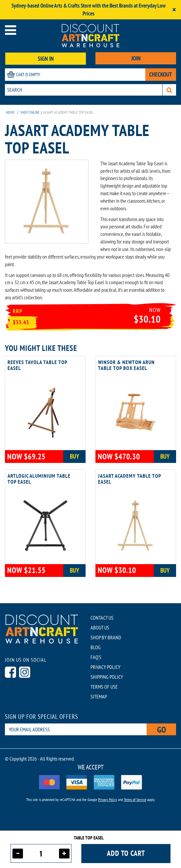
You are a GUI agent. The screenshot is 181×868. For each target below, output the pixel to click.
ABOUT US (100, 628)
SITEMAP (99, 697)
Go (161, 730)
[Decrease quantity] (18, 854)
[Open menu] (10, 30)
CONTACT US (102, 618)
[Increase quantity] (64, 854)
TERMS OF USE (104, 687)
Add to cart (126, 853)
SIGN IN (46, 59)
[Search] (169, 90)
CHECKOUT (161, 74)
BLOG (96, 647)
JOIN (136, 58)
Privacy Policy (108, 799)
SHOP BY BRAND (106, 637)
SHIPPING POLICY (107, 677)
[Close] (174, 10)
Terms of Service (135, 799)
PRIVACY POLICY (105, 667)
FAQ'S (96, 657)
